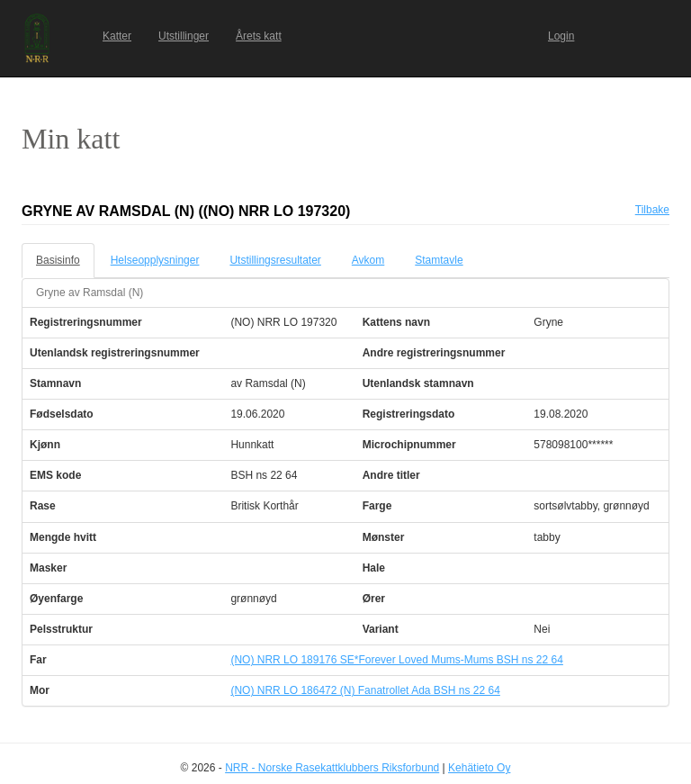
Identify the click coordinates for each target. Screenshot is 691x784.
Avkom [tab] (368, 260)
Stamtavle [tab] (439, 260)
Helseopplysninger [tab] (155, 260)
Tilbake (652, 210)
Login (561, 36)
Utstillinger (184, 36)
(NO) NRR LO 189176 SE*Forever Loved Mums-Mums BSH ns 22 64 (396, 660)
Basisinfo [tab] (58, 260)
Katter (117, 36)
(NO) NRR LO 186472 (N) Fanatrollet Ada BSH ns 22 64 (365, 690)
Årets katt (259, 36)
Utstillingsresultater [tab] (275, 260)
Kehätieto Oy (479, 768)
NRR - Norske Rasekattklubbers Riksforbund (332, 768)
